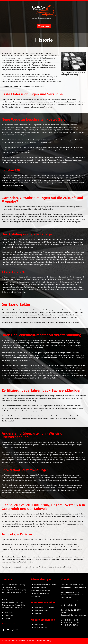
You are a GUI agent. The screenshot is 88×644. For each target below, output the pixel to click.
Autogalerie (38, 614)
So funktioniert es (41, 628)
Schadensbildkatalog (42, 611)
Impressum (31, 641)
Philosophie (9, 615)
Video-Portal (39, 625)
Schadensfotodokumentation (44, 607)
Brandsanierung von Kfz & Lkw (45, 584)
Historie (7, 618)
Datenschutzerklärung (44, 641)
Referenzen (9, 612)
